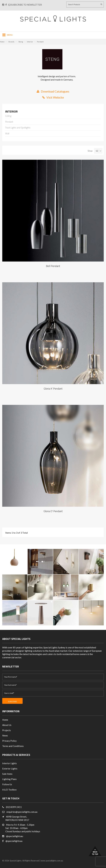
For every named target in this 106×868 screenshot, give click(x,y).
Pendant (40, 42)
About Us (7, 725)
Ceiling (8, 116)
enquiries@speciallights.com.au (22, 812)
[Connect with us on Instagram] (3, 5)
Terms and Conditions (13, 746)
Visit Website (53, 97)
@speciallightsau (15, 836)
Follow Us (7, 784)
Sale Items (7, 774)
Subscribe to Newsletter (25, 5)
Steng (21, 42)
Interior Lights (10, 763)
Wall (7, 134)
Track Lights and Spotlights (18, 128)
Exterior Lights (10, 769)
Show (90, 151)
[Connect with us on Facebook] (6, 5)
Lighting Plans (9, 779)
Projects (7, 730)
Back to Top (95, 851)
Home (2, 42)
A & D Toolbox (9, 790)
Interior (30, 42)
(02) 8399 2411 (14, 807)
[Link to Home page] (53, 18)
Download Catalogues (53, 91)
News (5, 736)
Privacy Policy (9, 741)
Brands (11, 42)
